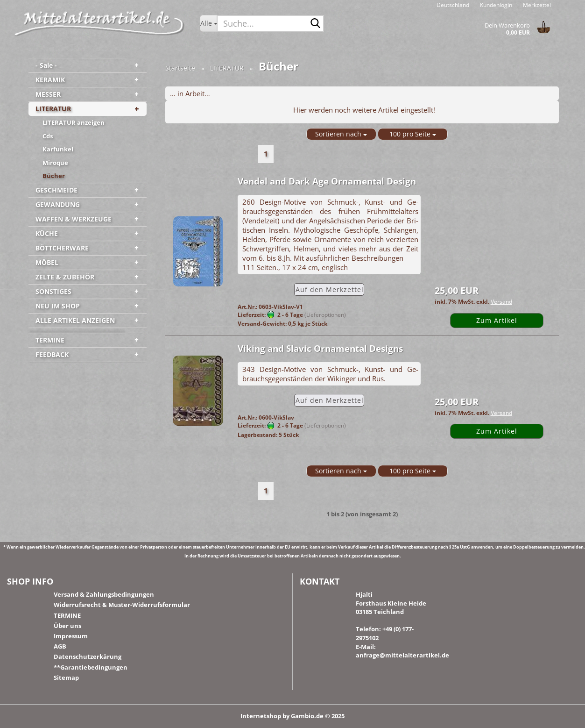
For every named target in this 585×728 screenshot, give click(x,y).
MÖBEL (47, 262)
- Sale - (46, 65)
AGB (60, 646)
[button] (453, 5)
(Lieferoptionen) (325, 315)
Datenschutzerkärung (88, 657)
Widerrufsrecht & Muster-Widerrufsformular (122, 605)
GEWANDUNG (58, 204)
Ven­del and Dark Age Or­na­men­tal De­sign (327, 181)
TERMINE (50, 340)
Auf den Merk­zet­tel (330, 289)
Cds (48, 136)
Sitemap (66, 678)
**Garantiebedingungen (91, 667)
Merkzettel (536, 5)
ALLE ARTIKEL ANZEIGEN (75, 320)
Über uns (67, 626)
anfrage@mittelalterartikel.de (402, 655)
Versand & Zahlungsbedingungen (104, 594)
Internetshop (261, 716)
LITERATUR (53, 109)
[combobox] (341, 134)
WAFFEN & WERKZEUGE (74, 219)
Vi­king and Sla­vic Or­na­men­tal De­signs (320, 349)
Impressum (71, 636)
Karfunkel (58, 149)
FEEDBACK (52, 354)
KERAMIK (50, 80)
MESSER (48, 94)
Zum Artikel (497, 320)
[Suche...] (208, 23)
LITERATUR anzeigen (74, 122)
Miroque (55, 163)
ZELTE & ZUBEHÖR (65, 277)
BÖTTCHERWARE (62, 248)
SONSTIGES (53, 291)
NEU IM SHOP (58, 306)
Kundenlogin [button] (495, 5)
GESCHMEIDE (56, 190)
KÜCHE (47, 233)
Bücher (54, 176)
